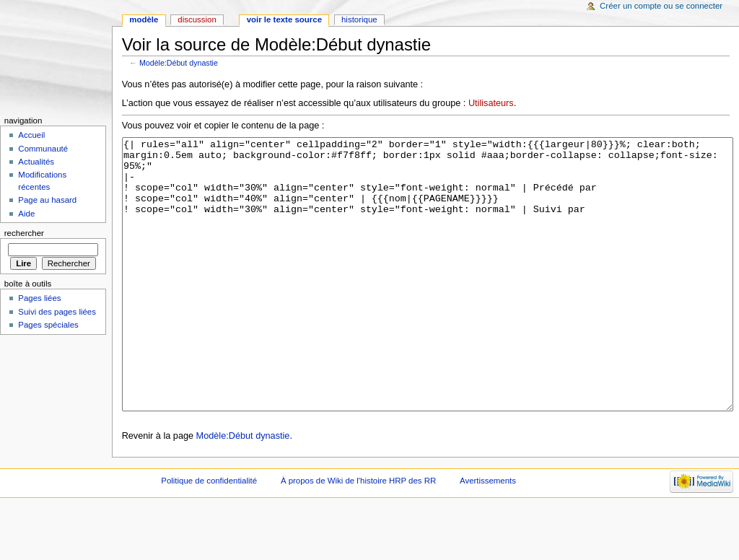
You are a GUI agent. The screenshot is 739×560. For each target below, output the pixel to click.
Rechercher (24, 233)
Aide (26, 214)
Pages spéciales (48, 325)
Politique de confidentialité (209, 535)
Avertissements (488, 535)
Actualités (36, 162)
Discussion (197, 19)
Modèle (144, 19)
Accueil (31, 135)
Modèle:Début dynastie (179, 63)
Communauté (43, 149)
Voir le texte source (284, 19)
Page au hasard (47, 200)
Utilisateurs (491, 103)
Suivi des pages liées (57, 312)
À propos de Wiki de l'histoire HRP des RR (358, 535)
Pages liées (39, 298)
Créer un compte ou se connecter (661, 6)
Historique (359, 19)
